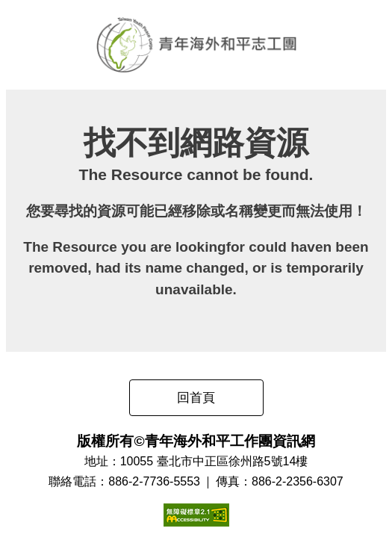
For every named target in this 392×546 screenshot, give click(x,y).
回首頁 (196, 398)
